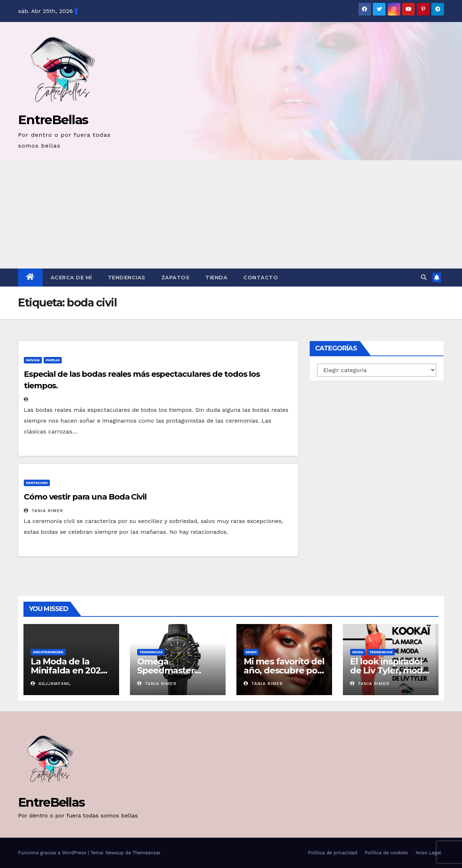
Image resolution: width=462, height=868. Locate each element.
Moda (251, 652)
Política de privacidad (332, 853)
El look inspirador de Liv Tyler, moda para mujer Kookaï (389, 670)
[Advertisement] (231, 214)
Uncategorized (48, 652)
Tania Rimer (43, 511)
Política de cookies (386, 853)
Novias (33, 360)
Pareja (53, 360)
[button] (424, 277)
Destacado (37, 483)
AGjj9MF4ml (51, 684)
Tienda (216, 278)
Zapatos (176, 278)
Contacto (261, 278)
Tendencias (127, 278)
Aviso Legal (428, 853)
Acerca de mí (71, 278)
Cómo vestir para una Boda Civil (85, 497)
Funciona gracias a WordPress (53, 853)
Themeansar (147, 853)
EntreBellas (53, 120)
